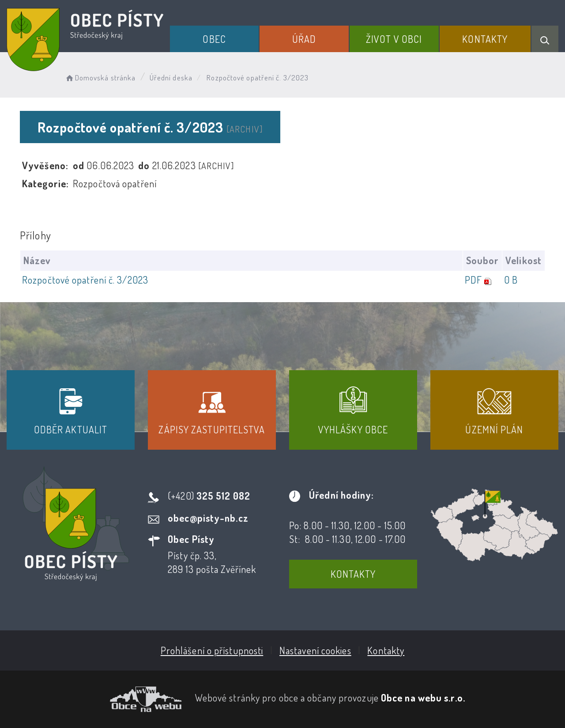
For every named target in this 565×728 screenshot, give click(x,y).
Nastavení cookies (315, 650)
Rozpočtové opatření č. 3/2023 (85, 280)
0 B (511, 280)
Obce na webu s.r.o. (423, 698)
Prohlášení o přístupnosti (212, 650)
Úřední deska (171, 78)
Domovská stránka (100, 78)
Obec (214, 39)
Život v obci (394, 39)
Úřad (304, 39)
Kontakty (485, 39)
